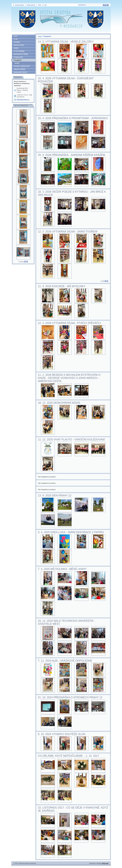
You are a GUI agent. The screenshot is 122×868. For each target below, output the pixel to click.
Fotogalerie (18, 60)
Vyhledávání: (82, 5)
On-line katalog (19, 51)
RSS (40, 5)
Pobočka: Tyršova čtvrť (22, 66)
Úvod (40, 36)
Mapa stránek (31, 5)
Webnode (105, 863)
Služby (16, 48)
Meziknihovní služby (21, 54)
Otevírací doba (19, 45)
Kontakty (17, 42)
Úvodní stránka (19, 5)
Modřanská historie (20, 72)
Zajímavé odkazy (20, 69)
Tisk (45, 5)
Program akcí (18, 57)
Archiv (17, 63)
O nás (16, 39)
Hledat (106, 5)
